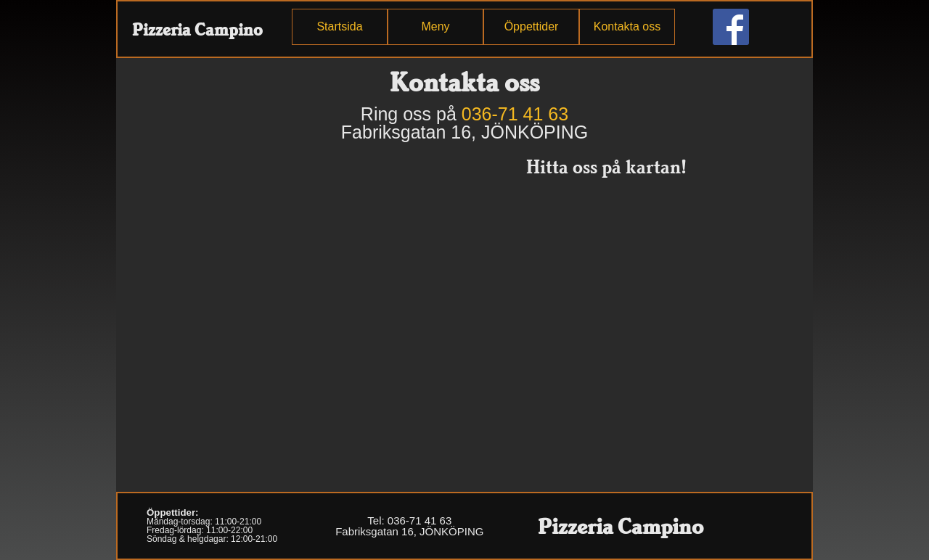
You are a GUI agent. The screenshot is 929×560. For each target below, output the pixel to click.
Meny (435, 26)
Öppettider (532, 26)
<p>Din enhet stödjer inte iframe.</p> (261, 319)
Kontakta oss (627, 26)
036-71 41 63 (515, 114)
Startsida (339, 26)
